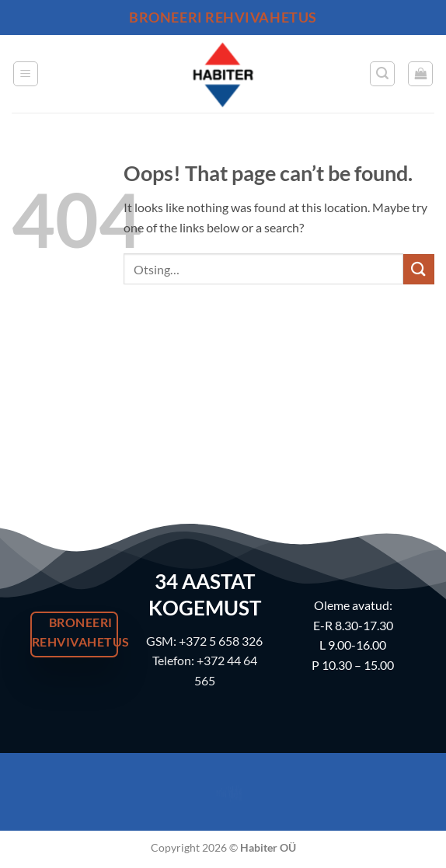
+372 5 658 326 (221, 641)
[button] (26, 74)
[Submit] (419, 269)
